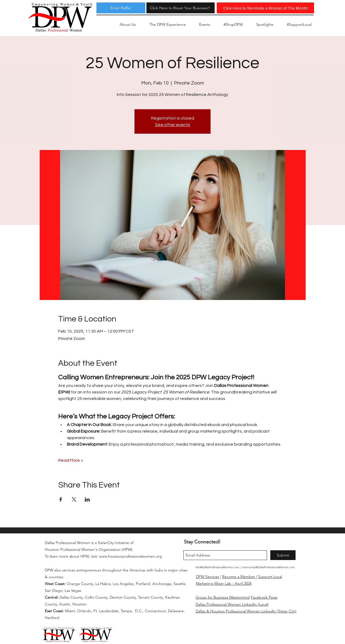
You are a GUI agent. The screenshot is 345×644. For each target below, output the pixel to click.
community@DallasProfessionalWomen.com (268, 567)
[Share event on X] (74, 499)
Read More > (71, 460)
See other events (173, 125)
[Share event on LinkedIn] (87, 499)
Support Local (270, 577)
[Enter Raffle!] (121, 8)
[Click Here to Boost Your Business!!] (180, 8)
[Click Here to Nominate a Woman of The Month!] (265, 8)
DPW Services (208, 577)
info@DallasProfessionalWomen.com (217, 567)
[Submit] (283, 555)
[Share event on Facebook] (61, 499)
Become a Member (239, 577)
